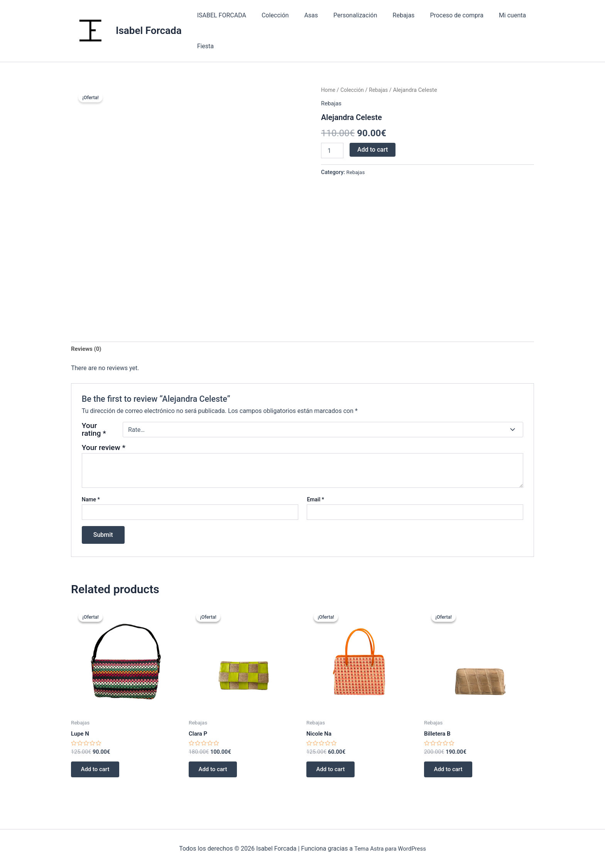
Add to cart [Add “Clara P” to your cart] (215, 772)
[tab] (87, 350)
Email (315, 501)
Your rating (94, 431)
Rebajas (390, 15)
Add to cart (373, 150)
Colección (271, 15)
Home (329, 90)
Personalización (344, 15)
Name (91, 501)
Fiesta (204, 46)
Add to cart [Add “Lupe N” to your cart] (98, 772)
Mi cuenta (492, 15)
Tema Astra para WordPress (390, 849)
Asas (303, 15)
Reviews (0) (87, 349)
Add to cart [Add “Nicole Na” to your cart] (333, 772)
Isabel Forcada (149, 30)
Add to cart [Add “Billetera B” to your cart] (451, 772)
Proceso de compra (440, 15)
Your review (104, 449)
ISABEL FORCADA (220, 15)
